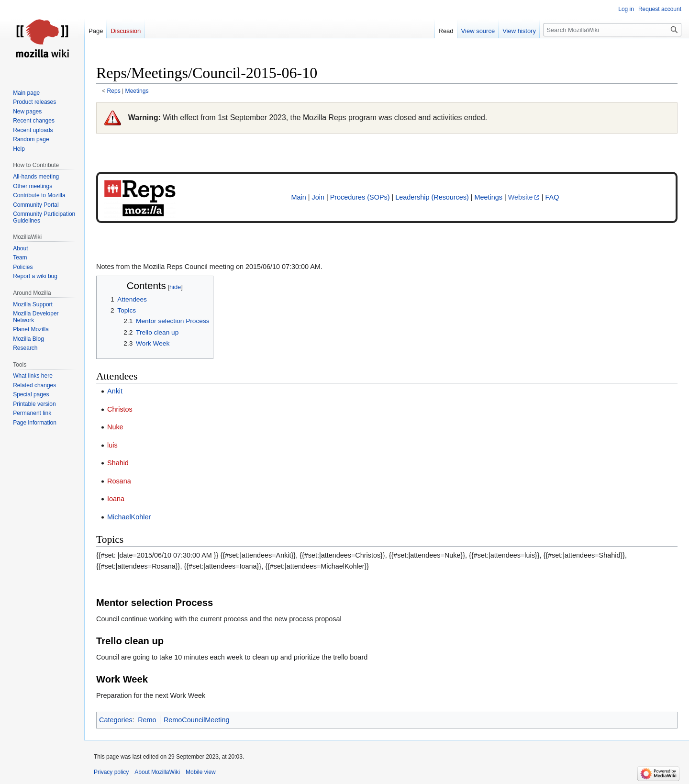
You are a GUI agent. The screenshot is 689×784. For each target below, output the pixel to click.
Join (318, 197)
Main (299, 197)
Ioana (116, 499)
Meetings (137, 91)
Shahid (118, 463)
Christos (120, 409)
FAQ (552, 197)
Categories (116, 720)
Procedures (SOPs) (360, 197)
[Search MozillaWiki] (612, 30)
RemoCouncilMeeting (197, 720)
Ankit (115, 391)
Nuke (115, 427)
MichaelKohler (129, 517)
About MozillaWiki (157, 772)
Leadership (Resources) (432, 197)
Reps (114, 91)
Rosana (119, 481)
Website (521, 197)
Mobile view (201, 772)
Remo (147, 720)
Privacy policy (111, 772)
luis (112, 445)
